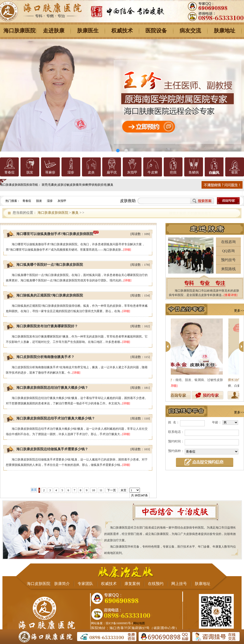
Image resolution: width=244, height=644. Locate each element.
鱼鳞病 (194, 172)
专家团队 (85, 584)
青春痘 (10, 172)
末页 (123, 490)
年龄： (217, 422)
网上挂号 (179, 584)
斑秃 (45, 185)
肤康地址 (224, 31)
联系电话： (176, 432)
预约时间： (176, 441)
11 (101, 490)
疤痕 (173, 172)
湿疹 (71, 172)
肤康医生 (88, 31)
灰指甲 (132, 172)
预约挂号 (228, 260)
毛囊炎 (52, 185)
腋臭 (110, 185)
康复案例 (132, 584)
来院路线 (228, 269)
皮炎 (91, 172)
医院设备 (156, 31)
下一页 (112, 490)
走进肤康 (54, 31)
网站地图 (139, 623)
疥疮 (104, 185)
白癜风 (214, 172)
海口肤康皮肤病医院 (53, 213)
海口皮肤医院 (39, 584)
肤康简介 (62, 584)
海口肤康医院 (20, 31)
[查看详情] (231, 295)
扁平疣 (112, 172)
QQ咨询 (228, 251)
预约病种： (176, 451)
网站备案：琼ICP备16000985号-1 (112, 623)
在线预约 (156, 584)
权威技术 (122, 31)
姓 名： (174, 422)
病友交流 (190, 31)
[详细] (127, 250)
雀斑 (234, 172)
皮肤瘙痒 (76, 185)
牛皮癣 (153, 172)
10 (93, 490)
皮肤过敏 (63, 185)
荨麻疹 (50, 172)
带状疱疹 (94, 185)
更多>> (239, 311)
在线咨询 (228, 242)
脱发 (30, 172)
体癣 (85, 185)
